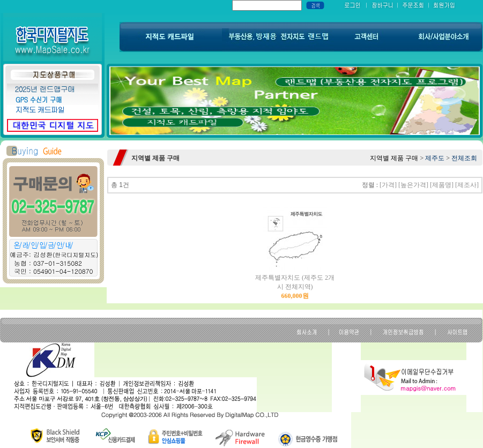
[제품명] (442, 185)
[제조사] (467, 185)
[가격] (388, 185)
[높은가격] (413, 185)
